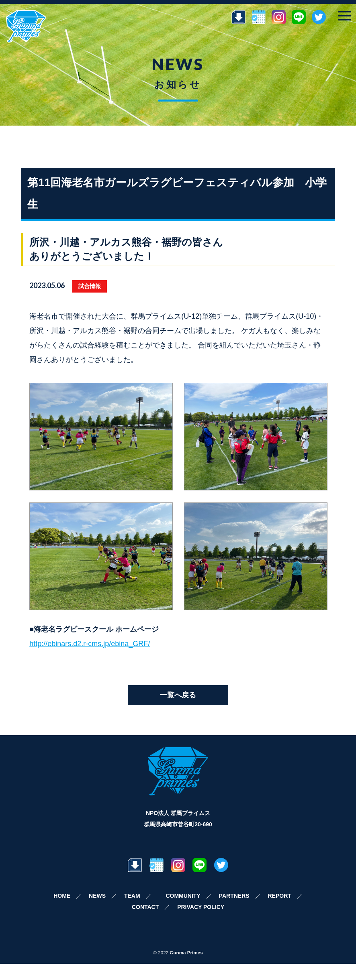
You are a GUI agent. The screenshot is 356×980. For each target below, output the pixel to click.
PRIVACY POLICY (201, 907)
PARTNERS (234, 896)
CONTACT (145, 907)
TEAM (132, 896)
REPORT (279, 896)
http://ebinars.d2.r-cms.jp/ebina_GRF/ (90, 644)
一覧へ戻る (178, 695)
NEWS (97, 896)
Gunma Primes (186, 953)
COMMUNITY (183, 896)
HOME (62, 896)
